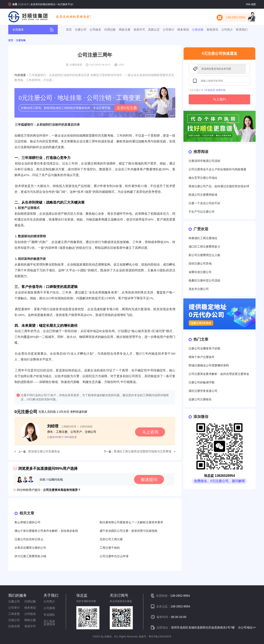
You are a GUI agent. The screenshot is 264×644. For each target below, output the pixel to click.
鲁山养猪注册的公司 (27, 522)
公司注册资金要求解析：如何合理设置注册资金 (219, 374)
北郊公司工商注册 (111, 539)
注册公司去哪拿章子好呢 (204, 349)
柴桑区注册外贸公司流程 (204, 281)
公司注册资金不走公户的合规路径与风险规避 (217, 169)
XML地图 (251, 4)
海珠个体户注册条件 (202, 357)
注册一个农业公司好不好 (204, 203)
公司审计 (169, 30)
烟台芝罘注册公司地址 (203, 178)
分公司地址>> (247, 627)
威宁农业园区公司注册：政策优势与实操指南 (128, 531)
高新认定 (154, 30)
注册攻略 (198, 30)
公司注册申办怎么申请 (114, 556)
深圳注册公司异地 (200, 264)
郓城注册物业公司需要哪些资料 (209, 366)
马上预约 (219, 99)
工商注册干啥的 (110, 548)
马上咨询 (150, 432)
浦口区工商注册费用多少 (204, 247)
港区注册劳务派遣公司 (203, 391)
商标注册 (125, 30)
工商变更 (14, 614)
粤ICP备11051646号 (160, 637)
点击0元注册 (127, 108)
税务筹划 (183, 30)
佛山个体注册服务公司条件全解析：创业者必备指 (46, 531)
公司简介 (227, 30)
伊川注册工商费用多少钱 (30, 556)
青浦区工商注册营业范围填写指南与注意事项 (143, 451)
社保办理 (14, 626)
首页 (69, 30)
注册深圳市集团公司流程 (204, 161)
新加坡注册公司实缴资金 (44, 451)
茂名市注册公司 (199, 289)
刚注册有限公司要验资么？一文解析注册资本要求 (131, 522)
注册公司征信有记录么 (29, 539)
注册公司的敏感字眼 (202, 382)
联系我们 (242, 30)
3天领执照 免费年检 (215, 90)
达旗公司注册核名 (200, 399)
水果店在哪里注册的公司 (30, 548)
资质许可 (139, 30)
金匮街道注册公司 (200, 272)
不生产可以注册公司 (202, 212)
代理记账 (110, 30)
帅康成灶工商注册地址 (203, 238)
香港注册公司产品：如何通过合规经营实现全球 (219, 186)
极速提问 (149, 479)
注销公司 (14, 620)
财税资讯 (212, 30)
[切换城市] (24, 4)
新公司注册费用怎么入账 (204, 255)
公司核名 (95, 30)
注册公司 (81, 30)
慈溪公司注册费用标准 (203, 195)
